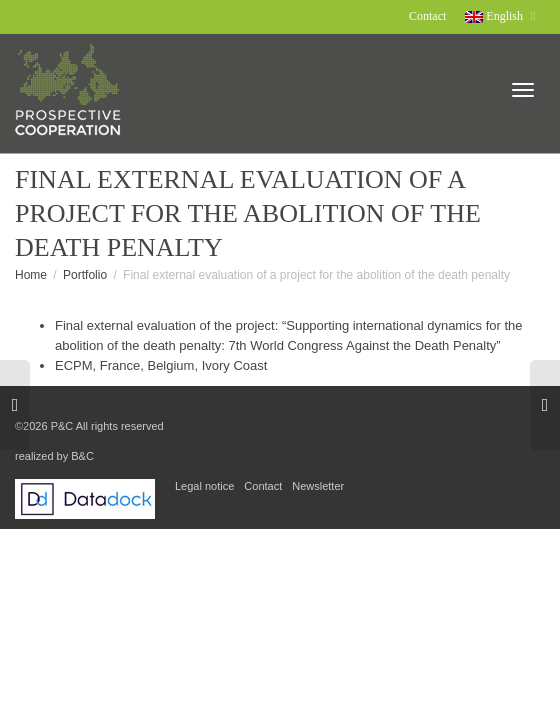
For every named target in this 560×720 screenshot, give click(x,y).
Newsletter (318, 486)
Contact (427, 16)
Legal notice (204, 486)
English (495, 16)
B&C (82, 456)
